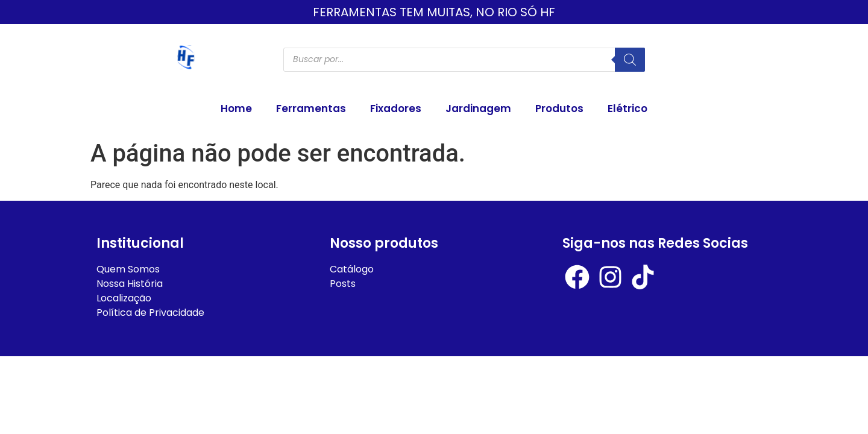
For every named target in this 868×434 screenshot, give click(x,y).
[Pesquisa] (630, 60)
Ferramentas (311, 108)
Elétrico (627, 108)
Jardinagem (478, 108)
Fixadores (396, 108)
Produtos (559, 108)
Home (236, 108)
